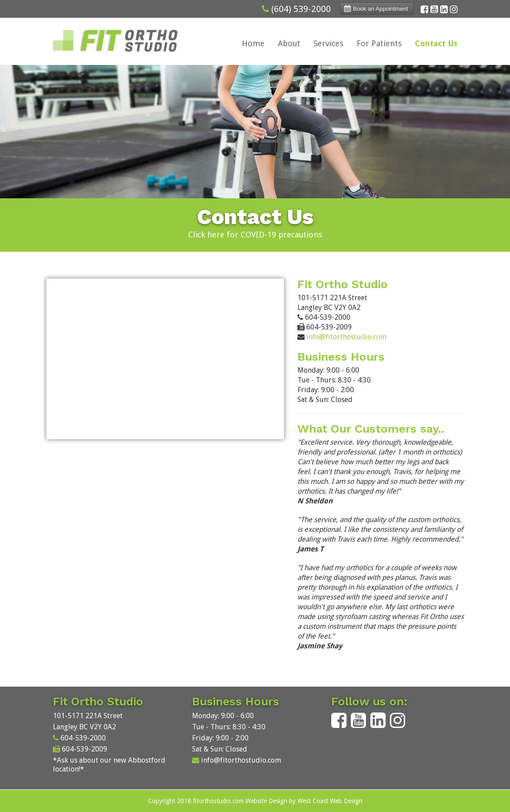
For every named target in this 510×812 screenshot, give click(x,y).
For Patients (379, 43)
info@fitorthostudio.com (346, 337)
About (289, 43)
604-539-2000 (83, 738)
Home (253, 43)
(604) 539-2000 (301, 9)
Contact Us (436, 43)
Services (328, 43)
